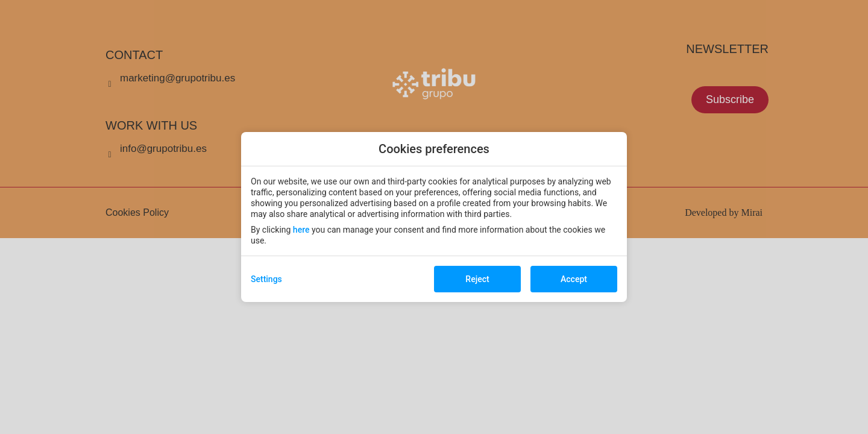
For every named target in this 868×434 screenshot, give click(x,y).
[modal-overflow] (434, 217)
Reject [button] (477, 279)
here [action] (301, 230)
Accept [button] (574, 279)
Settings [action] (266, 279)
